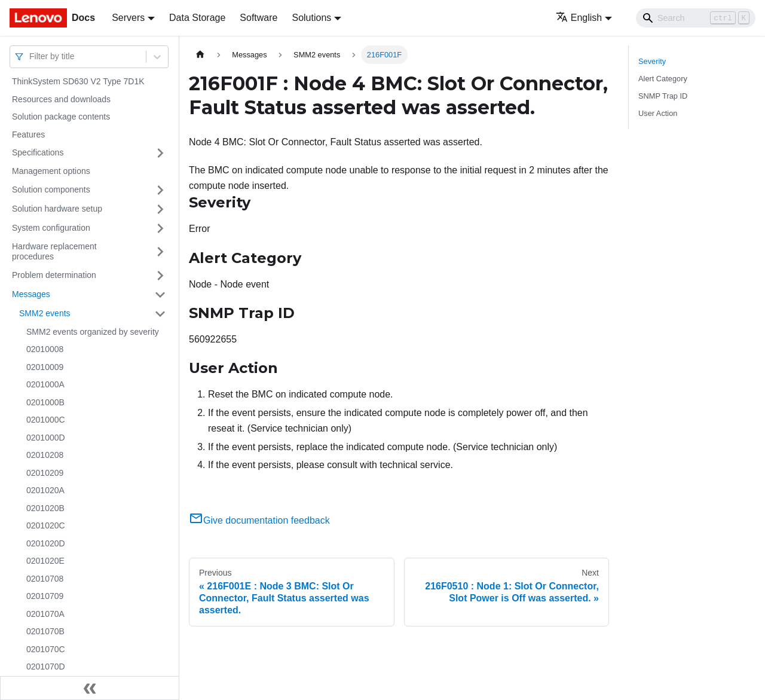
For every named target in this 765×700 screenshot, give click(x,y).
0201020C (46, 525)
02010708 (45, 579)
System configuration (51, 228)
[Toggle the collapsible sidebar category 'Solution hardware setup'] (160, 209)
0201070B (45, 631)
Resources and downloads (61, 99)
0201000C (46, 420)
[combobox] (30, 56)
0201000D (46, 438)
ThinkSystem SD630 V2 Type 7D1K (78, 81)
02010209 (45, 473)
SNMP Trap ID (663, 96)
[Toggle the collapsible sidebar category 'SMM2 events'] (160, 314)
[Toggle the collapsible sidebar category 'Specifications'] (160, 153)
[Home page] (200, 55)
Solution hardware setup (57, 209)
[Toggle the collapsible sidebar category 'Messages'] (160, 295)
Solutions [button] (311, 18)
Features (28, 135)
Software (258, 18)
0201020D (46, 543)
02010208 (45, 455)
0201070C (46, 649)
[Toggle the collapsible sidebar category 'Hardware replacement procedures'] (160, 252)
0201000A (45, 384)
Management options (51, 171)
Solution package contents (61, 117)
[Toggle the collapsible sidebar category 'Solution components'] (160, 190)
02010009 (45, 367)
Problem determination (54, 275)
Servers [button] (128, 18)
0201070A (45, 614)
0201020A (45, 490)
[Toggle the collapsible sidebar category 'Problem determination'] (160, 276)
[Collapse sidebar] (90, 688)
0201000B (45, 402)
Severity (652, 61)
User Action (658, 113)
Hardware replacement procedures (54, 252)
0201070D (46, 667)
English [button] (579, 18)
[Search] (696, 18)
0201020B (45, 508)
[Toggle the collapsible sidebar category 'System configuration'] (160, 228)
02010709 (45, 596)
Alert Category (663, 79)
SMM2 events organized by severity (93, 332)
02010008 (45, 349)
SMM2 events (45, 313)
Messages (31, 294)
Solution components (51, 189)
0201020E (45, 561)
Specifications (38, 152)
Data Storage (197, 18)
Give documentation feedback (259, 520)
